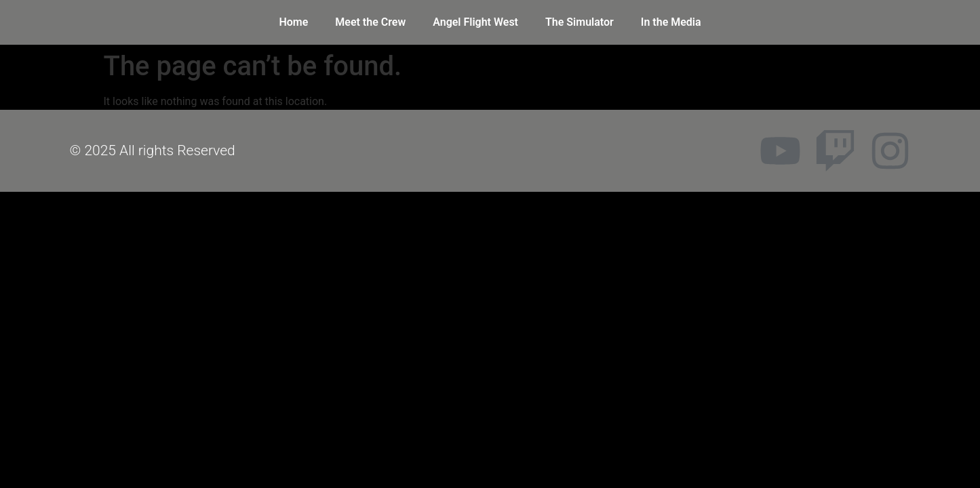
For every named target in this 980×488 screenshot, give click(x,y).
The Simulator (580, 22)
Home (293, 22)
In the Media (671, 22)
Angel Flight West (475, 22)
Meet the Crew (370, 22)
